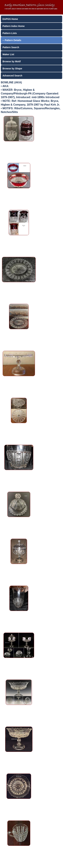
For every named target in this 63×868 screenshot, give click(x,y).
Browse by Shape (12, 69)
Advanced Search (12, 76)
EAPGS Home (10, 19)
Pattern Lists (10, 33)
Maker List (8, 54)
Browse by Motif (12, 61)
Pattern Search (11, 47)
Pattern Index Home (14, 26)
